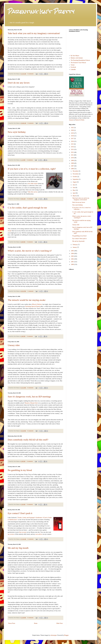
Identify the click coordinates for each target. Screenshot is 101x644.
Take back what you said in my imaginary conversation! (34, 33)
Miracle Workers (37, 304)
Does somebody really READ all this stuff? (28, 440)
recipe (10, 231)
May (74, 190)
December (76, 171)
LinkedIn (73, 69)
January (75, 247)
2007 (73, 166)
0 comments (30, 74)
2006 (73, 169)
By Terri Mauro (75, 56)
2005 (73, 251)
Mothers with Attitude (77, 58)
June (74, 188)
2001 (73, 262)
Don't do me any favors (19, 83)
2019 (73, 133)
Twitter (73, 65)
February (75, 245)
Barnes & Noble (80, 120)
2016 (73, 141)
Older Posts (59, 623)
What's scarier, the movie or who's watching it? (30, 251)
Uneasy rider (14, 345)
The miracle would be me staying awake (27, 300)
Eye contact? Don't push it (20, 513)
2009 (73, 161)
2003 (73, 256)
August (75, 182)
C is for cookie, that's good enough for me (27, 208)
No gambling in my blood (20, 470)
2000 (73, 264)
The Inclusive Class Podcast (78, 63)
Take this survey (33, 192)
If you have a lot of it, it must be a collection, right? (32, 169)
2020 (73, 130)
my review (11, 534)
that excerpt (23, 532)
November (76, 174)
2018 (73, 136)
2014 (73, 147)
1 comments (30, 291)
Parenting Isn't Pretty (41, 12)
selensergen (54, 635)
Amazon (71, 120)
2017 (73, 139)
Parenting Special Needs (33, 306)
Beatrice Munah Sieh (31, 403)
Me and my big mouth (18, 548)
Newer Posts (12, 623)
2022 (73, 128)
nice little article (33, 183)
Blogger (66, 635)
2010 (73, 158)
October (75, 177)
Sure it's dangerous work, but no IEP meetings (29, 397)
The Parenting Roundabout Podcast (80, 60)
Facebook (73, 67)
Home (36, 623)
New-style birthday (17, 132)
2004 (73, 253)
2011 (73, 155)
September (76, 179)
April (74, 193)
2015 (73, 144)
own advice (39, 534)
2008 (73, 163)
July (74, 185)
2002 (73, 259)
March (75, 196)
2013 (73, 149)
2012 (73, 152)
